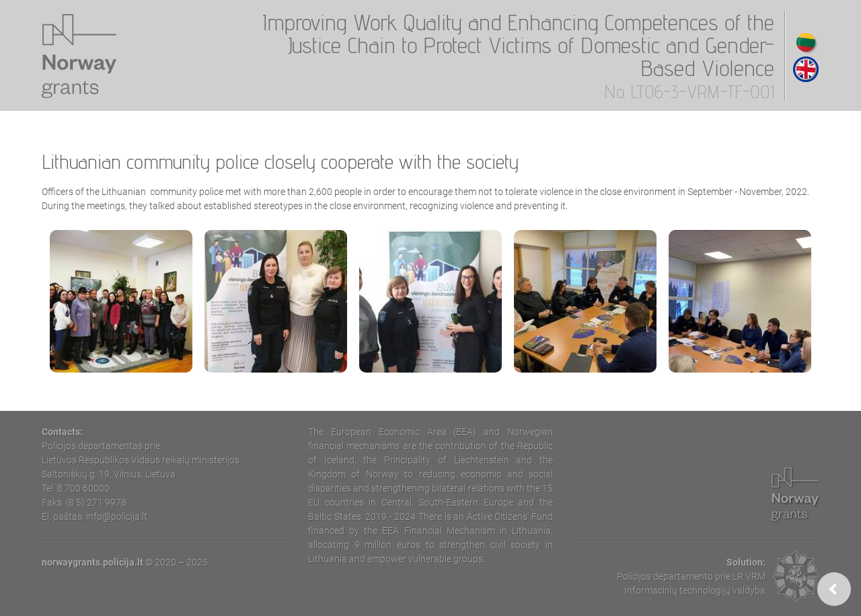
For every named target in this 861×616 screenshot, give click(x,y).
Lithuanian (806, 42)
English (806, 69)
